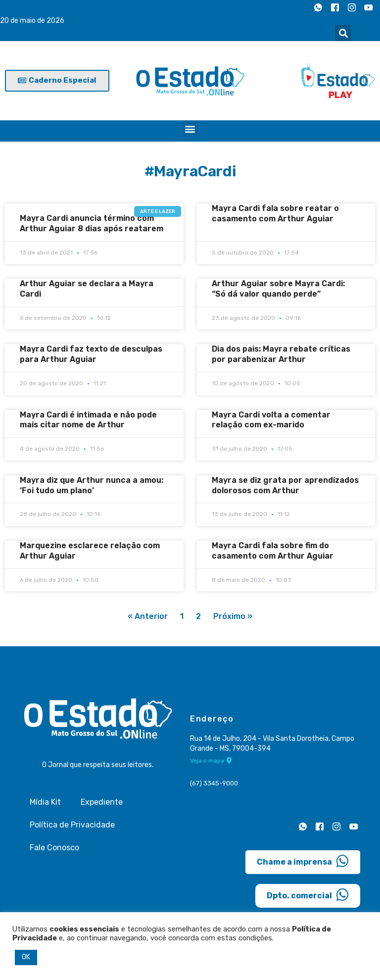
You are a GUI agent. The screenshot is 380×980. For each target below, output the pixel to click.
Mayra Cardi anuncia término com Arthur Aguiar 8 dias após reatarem (92, 223)
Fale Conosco (54, 848)
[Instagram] (352, 7)
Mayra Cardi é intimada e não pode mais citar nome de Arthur (88, 420)
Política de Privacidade (72, 825)
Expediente (102, 802)
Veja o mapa (211, 761)
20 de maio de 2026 (32, 21)
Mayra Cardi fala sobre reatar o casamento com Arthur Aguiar (275, 213)
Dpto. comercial (308, 895)
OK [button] (26, 957)
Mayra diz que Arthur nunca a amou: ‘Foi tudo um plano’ (92, 485)
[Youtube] (369, 7)
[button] (343, 33)
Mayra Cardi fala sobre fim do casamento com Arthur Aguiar (273, 551)
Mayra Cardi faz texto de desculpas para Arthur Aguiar (91, 354)
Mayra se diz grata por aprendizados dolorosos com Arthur (285, 485)
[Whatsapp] (318, 7)
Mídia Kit (45, 802)
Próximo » (233, 616)
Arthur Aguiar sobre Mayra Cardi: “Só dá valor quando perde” (278, 289)
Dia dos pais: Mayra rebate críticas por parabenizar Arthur (281, 354)
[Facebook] (335, 7)
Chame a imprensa (303, 861)
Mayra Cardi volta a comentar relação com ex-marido (271, 420)
